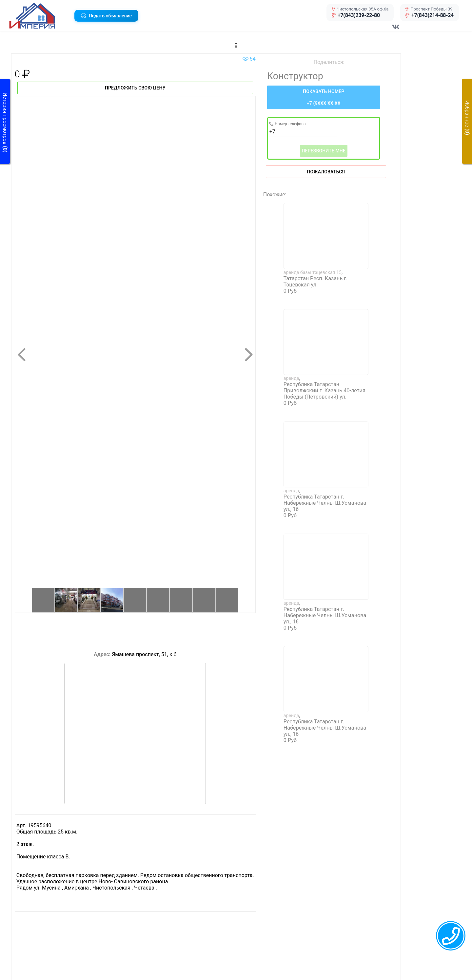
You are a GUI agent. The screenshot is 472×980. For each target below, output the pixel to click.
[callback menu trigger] (451, 936)
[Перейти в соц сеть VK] (396, 30)
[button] (39, 16)
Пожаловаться (326, 172)
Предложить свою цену (135, 88)
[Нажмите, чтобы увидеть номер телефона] (324, 97)
